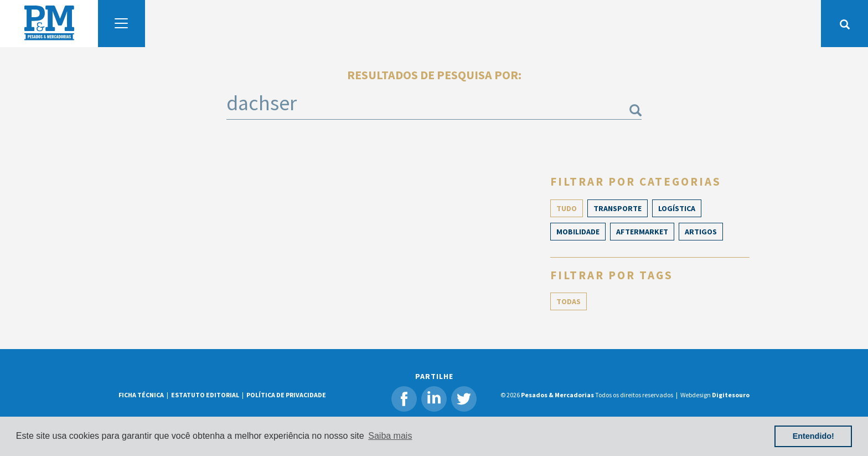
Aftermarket (642, 232)
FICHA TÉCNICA (141, 395)
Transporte (618, 208)
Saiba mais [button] (390, 436)
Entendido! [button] (813, 436)
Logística (677, 208)
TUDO (567, 208)
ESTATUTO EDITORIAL (205, 395)
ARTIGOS (701, 232)
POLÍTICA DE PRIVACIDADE (286, 395)
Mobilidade (578, 232)
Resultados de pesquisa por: (434, 75)
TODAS (569, 301)
